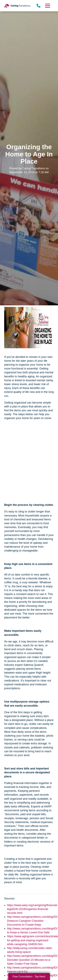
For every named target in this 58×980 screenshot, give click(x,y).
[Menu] (47, 6)
